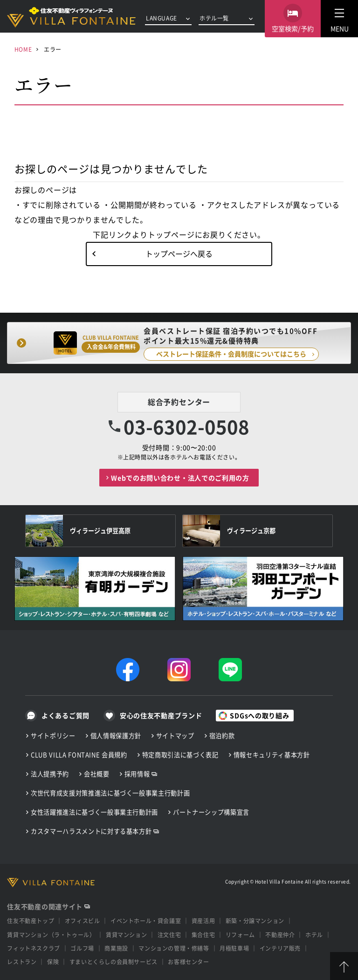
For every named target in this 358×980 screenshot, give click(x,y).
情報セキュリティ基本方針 (272, 755)
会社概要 (97, 774)
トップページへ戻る (179, 254)
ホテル (314, 935)
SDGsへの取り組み (259, 715)
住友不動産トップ (31, 921)
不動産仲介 (280, 935)
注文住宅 (169, 935)
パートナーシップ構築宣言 (211, 812)
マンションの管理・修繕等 (174, 948)
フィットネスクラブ (33, 948)
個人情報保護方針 (116, 736)
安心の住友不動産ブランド (161, 715)
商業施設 (116, 948)
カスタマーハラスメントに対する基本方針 (91, 831)
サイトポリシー (53, 736)
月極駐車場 (234, 948)
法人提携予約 (50, 774)
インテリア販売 (280, 948)
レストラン (22, 962)
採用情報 (137, 774)
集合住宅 (203, 935)
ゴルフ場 (82, 948)
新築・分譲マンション (255, 921)
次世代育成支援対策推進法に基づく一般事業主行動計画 (110, 793)
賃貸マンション (126, 935)
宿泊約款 (222, 736)
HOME (23, 49)
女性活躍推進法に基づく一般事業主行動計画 (94, 812)
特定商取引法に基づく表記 (180, 755)
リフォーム (240, 935)
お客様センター (188, 962)
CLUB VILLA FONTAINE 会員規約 (79, 755)
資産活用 (203, 921)
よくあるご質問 (65, 715)
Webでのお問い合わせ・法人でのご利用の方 (180, 478)
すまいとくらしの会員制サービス (114, 962)
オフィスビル (83, 921)
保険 (53, 962)
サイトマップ (175, 736)
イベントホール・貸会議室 (146, 921)
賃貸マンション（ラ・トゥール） (51, 935)
